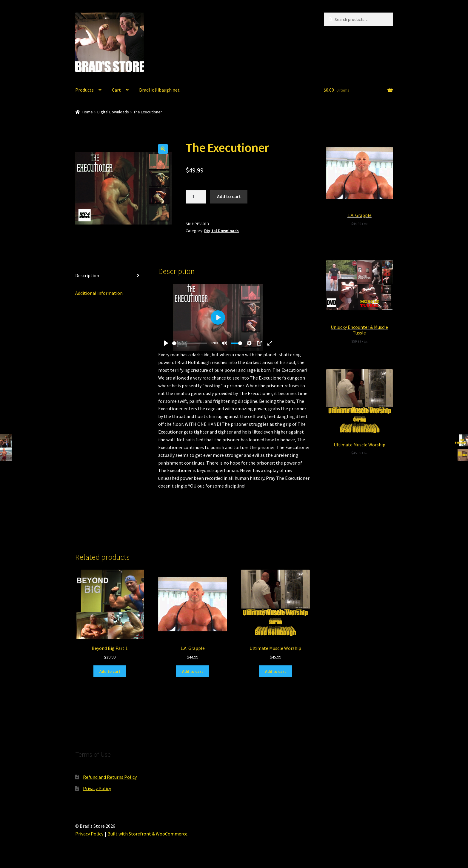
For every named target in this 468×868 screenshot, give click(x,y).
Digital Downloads (113, 112)
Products (84, 90)
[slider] (190, 343)
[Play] (166, 343)
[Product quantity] (196, 197)
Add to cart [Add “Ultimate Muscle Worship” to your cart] (275, 671)
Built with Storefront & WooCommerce (147, 834)
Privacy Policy (97, 788)
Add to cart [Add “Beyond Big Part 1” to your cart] (110, 671)
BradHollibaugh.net (159, 90)
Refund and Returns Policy (110, 777)
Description (87, 275)
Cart (116, 90)
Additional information (99, 293)
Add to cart (229, 196)
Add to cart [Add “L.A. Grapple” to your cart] (193, 671)
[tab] (110, 276)
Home (88, 112)
